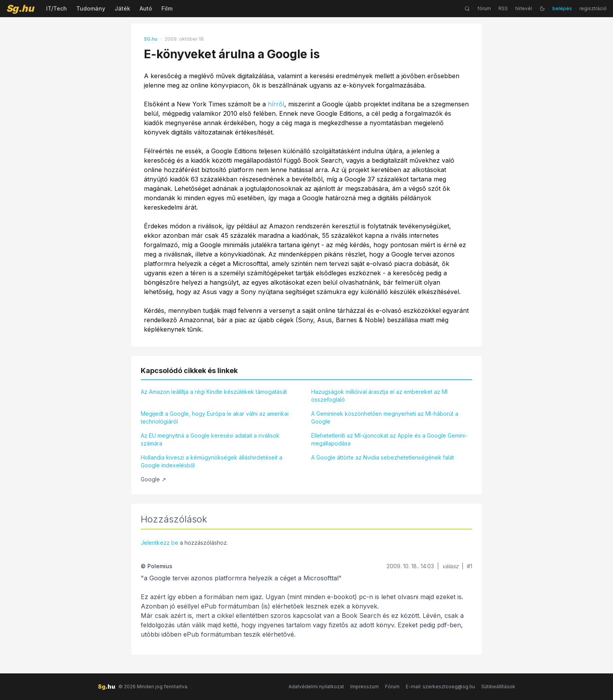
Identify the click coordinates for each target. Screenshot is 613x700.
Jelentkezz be (160, 543)
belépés (562, 8)
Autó (146, 8)
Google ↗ (153, 479)
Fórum (392, 687)
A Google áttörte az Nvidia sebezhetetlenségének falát (383, 457)
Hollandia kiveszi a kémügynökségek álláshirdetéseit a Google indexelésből (212, 461)
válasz (450, 566)
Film (167, 8)
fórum (484, 8)
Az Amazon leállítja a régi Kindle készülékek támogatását (214, 392)
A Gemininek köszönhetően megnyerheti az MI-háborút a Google (385, 417)
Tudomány (91, 8)
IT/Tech (56, 8)
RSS (503, 8)
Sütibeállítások (498, 687)
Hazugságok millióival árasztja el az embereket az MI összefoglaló (379, 396)
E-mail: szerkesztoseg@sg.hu (440, 687)
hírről (276, 104)
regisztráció (593, 8)
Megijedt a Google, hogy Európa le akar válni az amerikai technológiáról (215, 417)
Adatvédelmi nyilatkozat (316, 687)
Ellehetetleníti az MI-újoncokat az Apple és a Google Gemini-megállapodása (389, 439)
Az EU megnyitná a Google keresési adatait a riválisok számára (210, 439)
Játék (122, 8)
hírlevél (524, 8)
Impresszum (365, 687)
